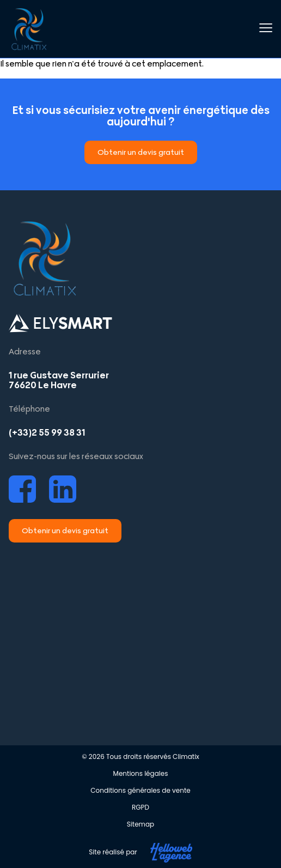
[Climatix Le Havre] (140, 637)
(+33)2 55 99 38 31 (47, 433)
